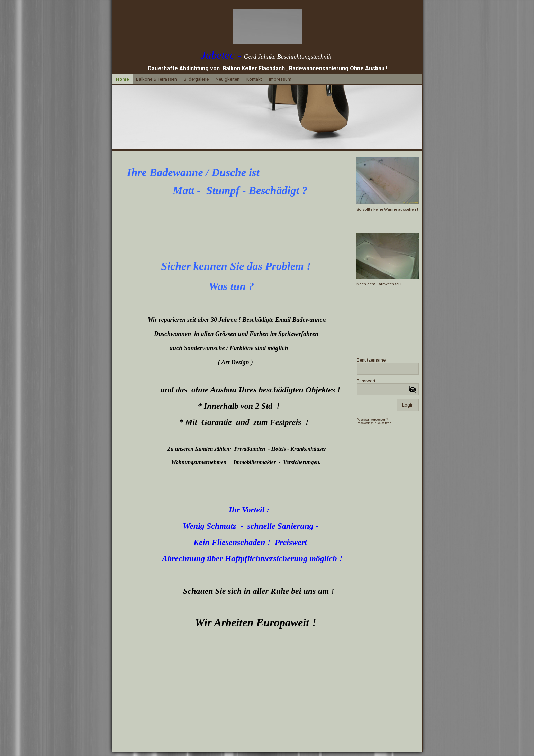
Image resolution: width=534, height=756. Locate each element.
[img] (268, 26)
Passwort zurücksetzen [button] (374, 423)
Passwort (366, 381)
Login (408, 405)
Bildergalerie (196, 79)
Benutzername (371, 360)
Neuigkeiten (228, 79)
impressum (280, 79)
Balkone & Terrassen (156, 79)
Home (123, 79)
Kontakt (254, 79)
